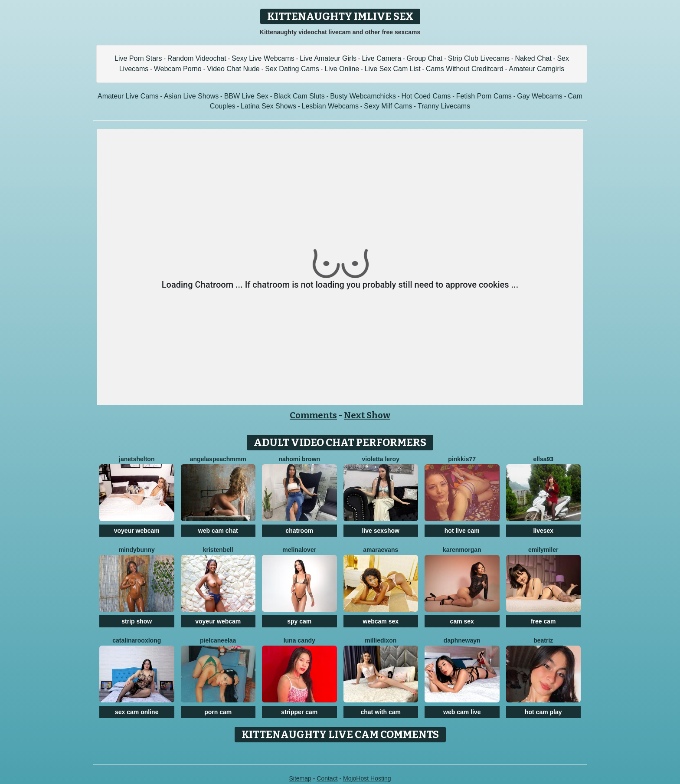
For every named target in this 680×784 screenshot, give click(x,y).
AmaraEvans (381, 550)
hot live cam (462, 531)
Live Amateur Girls (328, 58)
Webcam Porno (178, 69)
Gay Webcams (540, 96)
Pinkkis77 (462, 459)
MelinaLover (299, 550)
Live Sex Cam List (393, 69)
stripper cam (299, 712)
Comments (313, 415)
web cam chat (218, 531)
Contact (327, 778)
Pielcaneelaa (218, 640)
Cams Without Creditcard (465, 69)
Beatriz (543, 640)
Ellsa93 (543, 459)
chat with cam (381, 712)
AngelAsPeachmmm (218, 459)
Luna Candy (299, 640)
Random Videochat (197, 58)
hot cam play (543, 712)
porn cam (218, 712)
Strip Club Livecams (479, 58)
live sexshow (381, 531)
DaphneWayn (462, 640)
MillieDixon (381, 640)
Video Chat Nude (233, 69)
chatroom (299, 531)
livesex (543, 531)
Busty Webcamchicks (363, 96)
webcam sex (381, 621)
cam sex (462, 621)
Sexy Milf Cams (388, 106)
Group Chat (425, 58)
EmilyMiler (543, 550)
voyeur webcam (137, 531)
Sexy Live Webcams (263, 58)
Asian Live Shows (191, 96)
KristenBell (218, 550)
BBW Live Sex (246, 96)
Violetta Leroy (381, 459)
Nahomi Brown (299, 459)
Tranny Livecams (444, 106)
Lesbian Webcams (330, 106)
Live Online (342, 69)
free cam (543, 621)
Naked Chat (533, 58)
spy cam (299, 621)
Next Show (367, 415)
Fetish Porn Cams (484, 96)
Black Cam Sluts (299, 96)
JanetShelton (137, 459)
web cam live (462, 712)
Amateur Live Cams (128, 96)
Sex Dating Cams (292, 69)
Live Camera (381, 58)
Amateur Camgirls (536, 69)
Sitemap (300, 778)
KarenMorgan (462, 550)
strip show (137, 621)
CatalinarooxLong (137, 640)
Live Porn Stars (138, 58)
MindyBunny (137, 550)
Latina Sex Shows (268, 106)
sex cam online (137, 712)
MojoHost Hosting (367, 778)
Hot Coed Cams (426, 96)
